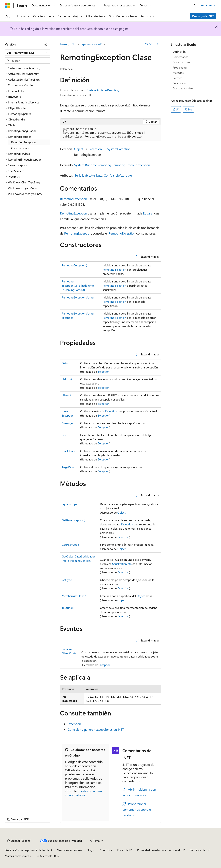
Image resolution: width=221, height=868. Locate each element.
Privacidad (123, 850)
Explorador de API (91, 44)
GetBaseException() (73, 520)
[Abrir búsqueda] (195, 5)
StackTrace (68, 451)
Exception (95, 149)
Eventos (177, 78)
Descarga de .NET (203, 16)
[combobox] (28, 53)
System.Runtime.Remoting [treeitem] (24, 68)
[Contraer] (45, 44)
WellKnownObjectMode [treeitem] (22, 188)
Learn (63, 44)
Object (79, 149)
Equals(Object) (71, 504)
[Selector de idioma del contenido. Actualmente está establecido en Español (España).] (19, 841)
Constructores (181, 62)
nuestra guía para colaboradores (83, 793)
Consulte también (183, 88)
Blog (89, 850)
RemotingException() (74, 265)
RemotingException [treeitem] (23, 142)
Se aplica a (179, 83)
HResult (66, 395)
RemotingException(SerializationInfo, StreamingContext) (78, 286)
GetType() (68, 580)
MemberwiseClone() (74, 596)
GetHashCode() (71, 545)
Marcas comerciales (17, 856)
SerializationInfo (122, 564)
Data (65, 363)
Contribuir (106, 850)
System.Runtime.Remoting (103, 90)
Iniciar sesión (208, 5)
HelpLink (67, 379)
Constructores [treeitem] (20, 148)
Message (67, 423)
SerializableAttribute (88, 175)
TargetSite (68, 467)
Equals (147, 213)
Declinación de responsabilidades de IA (29, 850)
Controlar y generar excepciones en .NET (96, 729)
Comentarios (180, 57)
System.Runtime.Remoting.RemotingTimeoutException (112, 165)
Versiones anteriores (69, 850)
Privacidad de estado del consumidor (160, 850)
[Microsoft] (7, 5)
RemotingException (73, 199)
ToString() (68, 608)
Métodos (178, 73)
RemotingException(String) (78, 297)
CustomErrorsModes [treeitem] (21, 85)
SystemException (119, 149)
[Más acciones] (157, 44)
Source (66, 435)
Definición (179, 52)
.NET (74, 44)
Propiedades (180, 67)
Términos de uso (200, 850)
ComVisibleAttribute (118, 175)
